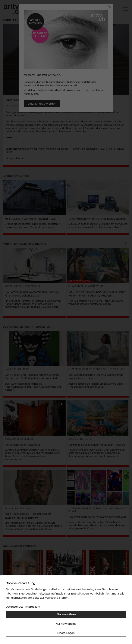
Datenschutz (14, 606)
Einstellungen (66, 633)
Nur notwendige (66, 623)
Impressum (33, 606)
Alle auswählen (66, 614)
